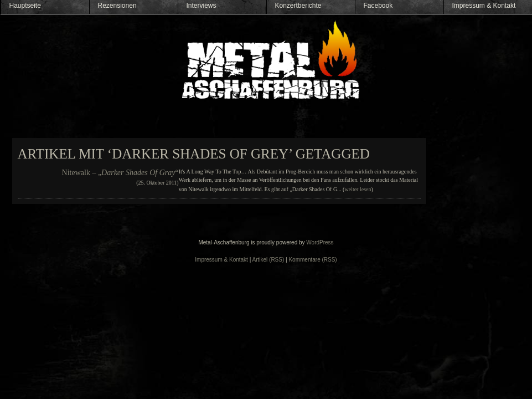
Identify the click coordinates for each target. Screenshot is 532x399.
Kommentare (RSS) (313, 260)
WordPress (320, 242)
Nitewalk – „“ (120, 173)
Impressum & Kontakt (484, 6)
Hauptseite (25, 6)
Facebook (378, 6)
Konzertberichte (298, 6)
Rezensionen (117, 6)
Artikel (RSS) (268, 260)
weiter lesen (358, 189)
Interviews (202, 6)
